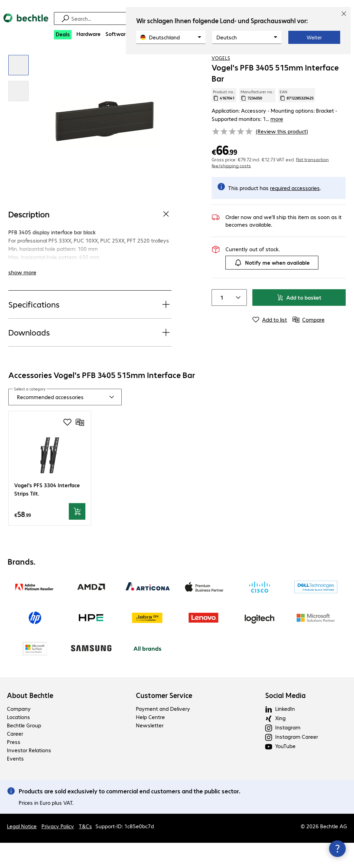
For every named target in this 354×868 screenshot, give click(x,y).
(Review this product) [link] (282, 156)
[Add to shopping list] (326, 62)
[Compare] (340, 62)
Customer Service (164, 720)
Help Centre (150, 742)
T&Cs (85, 851)
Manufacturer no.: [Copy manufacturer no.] (257, 120)
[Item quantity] (220, 322)
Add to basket (299, 322)
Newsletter (150, 750)
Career (15, 759)
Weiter (314, 37)
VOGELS (221, 83)
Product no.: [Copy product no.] (224, 120)
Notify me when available (272, 287)
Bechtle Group (24, 750)
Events (15, 784)
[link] (224, 63)
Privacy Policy (58, 851)
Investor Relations (29, 775)
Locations (18, 742)
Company (19, 734)
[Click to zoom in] (18, 90)
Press (14, 767)
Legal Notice (22, 851)
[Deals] (63, 35)
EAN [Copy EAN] (297, 120)
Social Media (285, 720)
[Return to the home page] (26, 24)
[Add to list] (270, 345)
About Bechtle (30, 720)
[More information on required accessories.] (295, 213)
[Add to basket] (77, 536)
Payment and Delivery (163, 734)
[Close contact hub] (337, 849)
